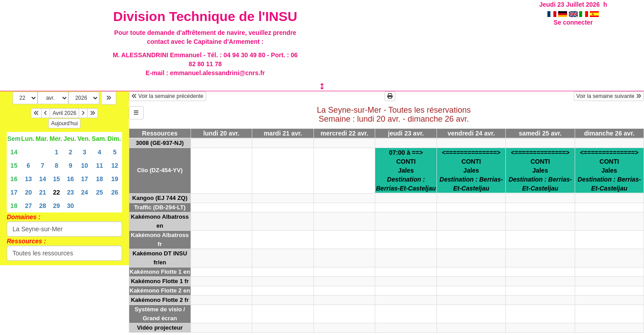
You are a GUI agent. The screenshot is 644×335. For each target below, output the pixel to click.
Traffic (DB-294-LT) (160, 207)
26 (115, 192)
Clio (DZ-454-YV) (160, 170)
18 (100, 179)
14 (14, 152)
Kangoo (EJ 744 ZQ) (160, 198)
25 (100, 192)
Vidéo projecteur (160, 328)
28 (42, 206)
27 (29, 206)
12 (115, 165)
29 (57, 206)
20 (29, 192)
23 (71, 192)
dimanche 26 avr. (609, 133)
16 (14, 179)
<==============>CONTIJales (471, 170)
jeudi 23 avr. (406, 133)
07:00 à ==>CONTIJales (406, 170)
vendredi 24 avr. (471, 133)
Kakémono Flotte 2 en (160, 290)
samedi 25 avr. (540, 133)
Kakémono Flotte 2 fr (160, 300)
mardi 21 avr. (283, 133)
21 (42, 192)
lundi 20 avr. (221, 133)
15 (14, 165)
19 (115, 179)
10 (85, 165)
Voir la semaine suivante (609, 96)
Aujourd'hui (64, 123)
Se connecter (573, 22)
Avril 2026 (64, 113)
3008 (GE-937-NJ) (160, 143)
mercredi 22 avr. (345, 133)
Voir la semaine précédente (167, 96)
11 (100, 165)
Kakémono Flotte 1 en (160, 272)
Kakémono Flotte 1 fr (160, 281)
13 (29, 179)
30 (71, 206)
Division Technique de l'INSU (205, 16)
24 (85, 192)
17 (85, 179)
